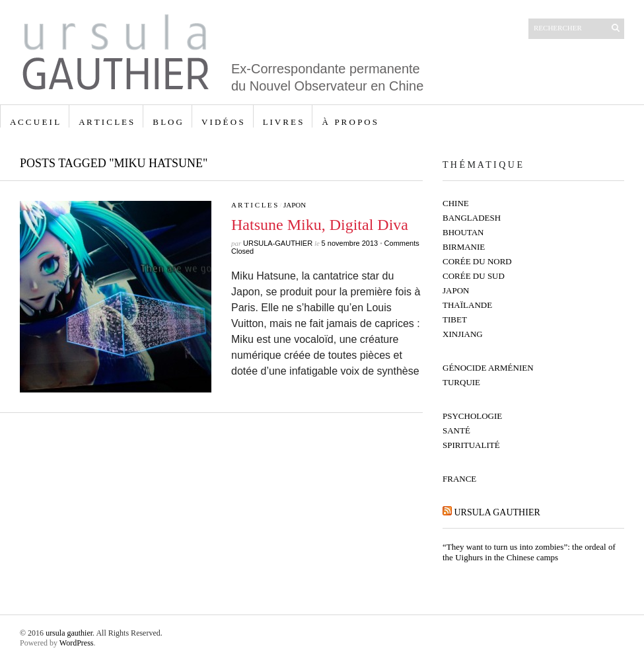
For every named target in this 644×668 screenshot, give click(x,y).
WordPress (77, 643)
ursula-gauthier (278, 243)
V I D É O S (223, 122)
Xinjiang (463, 334)
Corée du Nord (477, 261)
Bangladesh (472, 218)
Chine (456, 203)
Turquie (461, 382)
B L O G (167, 122)
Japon (295, 205)
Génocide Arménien (488, 368)
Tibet (455, 319)
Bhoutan (463, 232)
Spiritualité (471, 445)
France (459, 479)
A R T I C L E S (106, 122)
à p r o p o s (349, 122)
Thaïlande (467, 305)
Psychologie (472, 416)
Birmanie (464, 247)
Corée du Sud (474, 276)
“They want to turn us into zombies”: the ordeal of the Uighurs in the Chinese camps (529, 552)
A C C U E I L (35, 122)
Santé (456, 430)
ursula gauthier (497, 512)
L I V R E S (283, 122)
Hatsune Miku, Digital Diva (320, 225)
